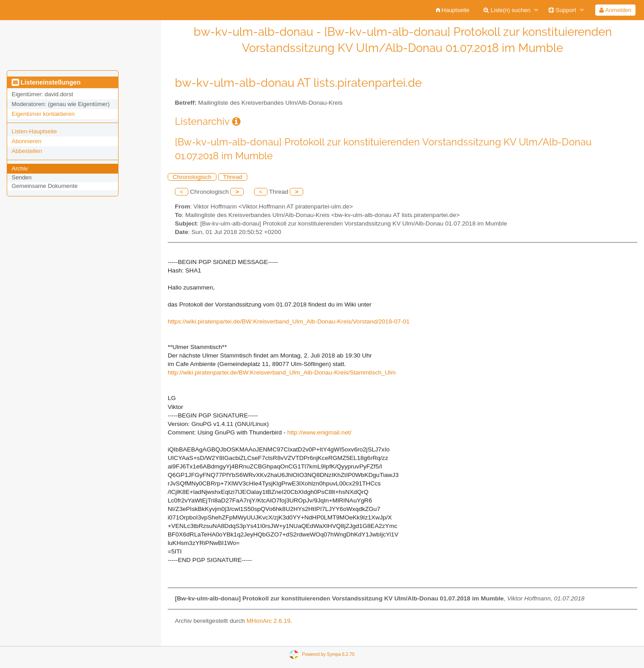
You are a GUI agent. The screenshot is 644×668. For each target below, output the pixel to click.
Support (562, 10)
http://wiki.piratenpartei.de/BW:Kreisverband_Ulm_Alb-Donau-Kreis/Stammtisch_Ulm (282, 372)
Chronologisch (192, 177)
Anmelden (615, 10)
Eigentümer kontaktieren (43, 114)
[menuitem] (453, 10)
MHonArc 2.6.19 (268, 621)
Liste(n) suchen (507, 10)
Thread (233, 177)
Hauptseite (453, 10)
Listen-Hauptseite (34, 131)
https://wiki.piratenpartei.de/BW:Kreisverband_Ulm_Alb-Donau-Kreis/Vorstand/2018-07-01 (289, 321)
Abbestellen (27, 151)
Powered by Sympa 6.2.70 (328, 654)
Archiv (20, 168)
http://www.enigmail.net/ (319, 432)
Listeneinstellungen (46, 82)
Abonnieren (27, 141)
